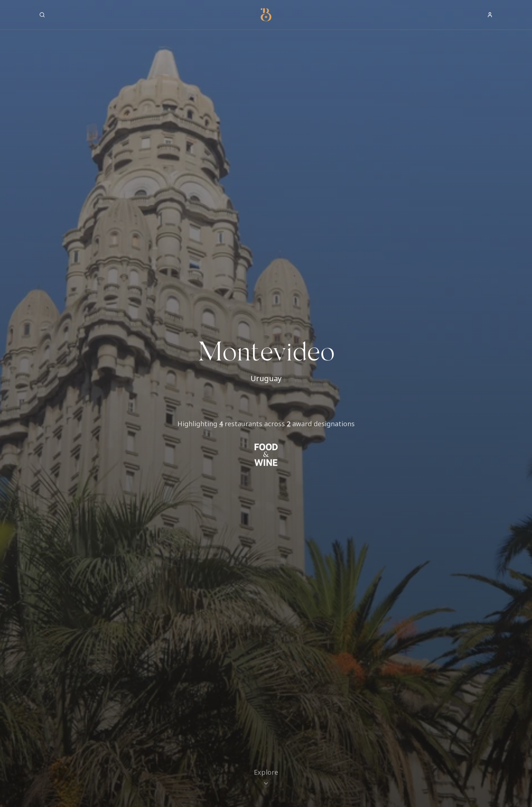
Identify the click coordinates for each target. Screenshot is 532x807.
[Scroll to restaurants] (266, 773)
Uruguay (266, 378)
